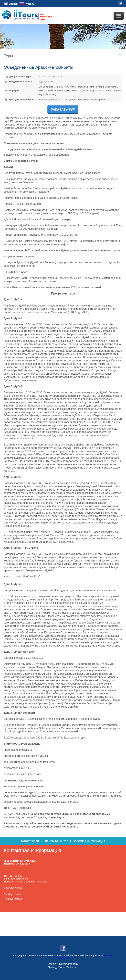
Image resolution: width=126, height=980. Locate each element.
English (11, 4)
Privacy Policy (94, 955)
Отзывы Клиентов (56, 841)
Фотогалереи (30, 841)
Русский (27, 4)
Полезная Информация (89, 841)
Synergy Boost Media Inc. (63, 967)
